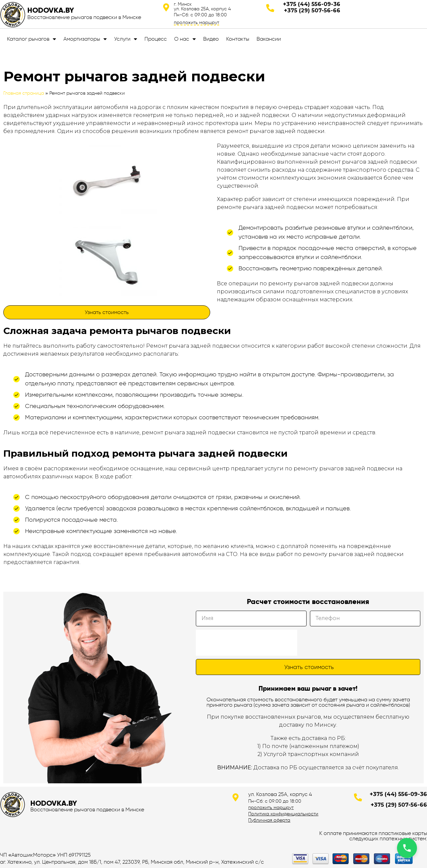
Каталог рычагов (32, 39)
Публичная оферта (269, 820)
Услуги (126, 39)
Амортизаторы (85, 39)
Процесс (156, 39)
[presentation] (247, 643)
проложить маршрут (196, 22)
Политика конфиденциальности (283, 814)
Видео (211, 39)
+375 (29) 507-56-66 (312, 10)
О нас (185, 39)
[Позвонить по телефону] (407, 848)
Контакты (238, 39)
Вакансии (269, 39)
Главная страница (24, 93)
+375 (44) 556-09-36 (312, 4)
